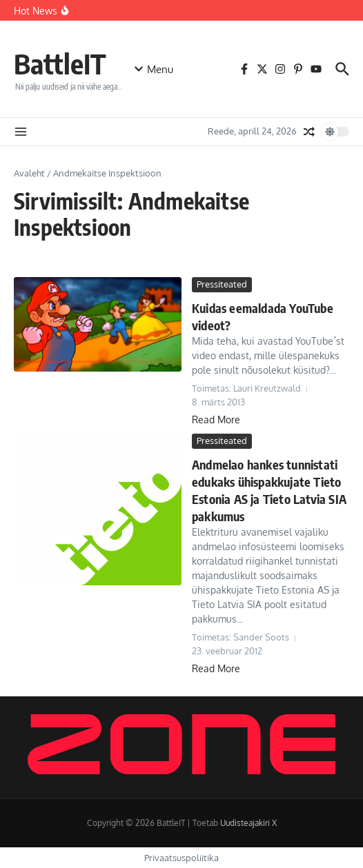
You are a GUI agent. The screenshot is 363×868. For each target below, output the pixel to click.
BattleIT (60, 63)
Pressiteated (222, 284)
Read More (216, 420)
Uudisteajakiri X (248, 823)
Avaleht (29, 173)
